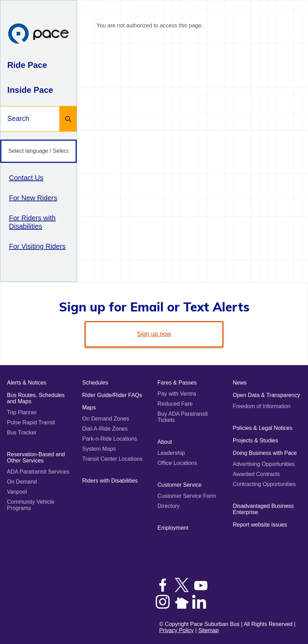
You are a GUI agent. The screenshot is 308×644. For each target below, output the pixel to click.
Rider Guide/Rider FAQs (112, 395)
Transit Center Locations (112, 459)
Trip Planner (22, 412)
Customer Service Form (187, 496)
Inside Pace (30, 90)
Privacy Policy (177, 630)
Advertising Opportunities (264, 464)
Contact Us (26, 178)
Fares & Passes (177, 383)
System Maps (99, 449)
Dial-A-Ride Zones (105, 429)
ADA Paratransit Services (38, 472)
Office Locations (177, 463)
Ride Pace (27, 65)
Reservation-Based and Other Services (36, 457)
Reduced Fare (175, 404)
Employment (173, 528)
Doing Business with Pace (265, 453)
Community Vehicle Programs (31, 505)
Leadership (171, 453)
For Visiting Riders (37, 246)
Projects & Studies (255, 440)
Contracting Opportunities (264, 484)
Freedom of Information (262, 406)
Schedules (95, 383)
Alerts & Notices (27, 383)
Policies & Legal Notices (263, 428)
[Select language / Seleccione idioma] (38, 151)
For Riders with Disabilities (32, 222)
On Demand (22, 482)
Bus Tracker (22, 433)
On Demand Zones (106, 419)
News (240, 383)
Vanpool (17, 492)
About (165, 442)
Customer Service (179, 485)
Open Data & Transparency (266, 395)
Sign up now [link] (154, 334)
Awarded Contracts (256, 474)
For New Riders (33, 198)
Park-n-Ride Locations (110, 439)
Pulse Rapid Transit (31, 422)
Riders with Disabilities (110, 481)
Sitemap (209, 630)
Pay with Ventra (177, 394)
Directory (169, 506)
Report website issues (260, 525)
